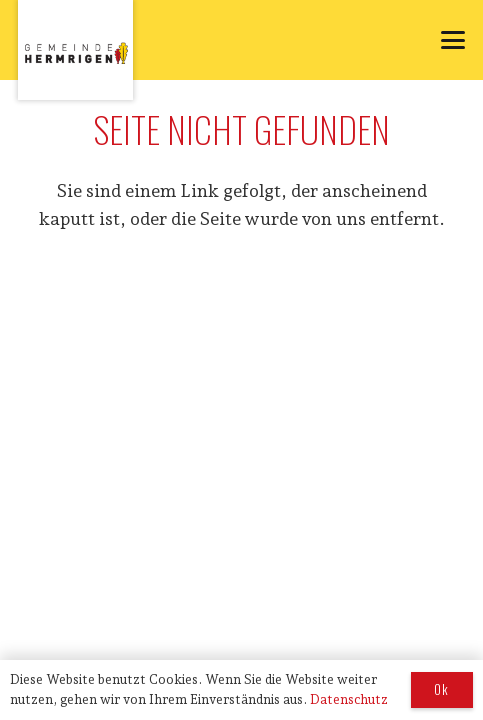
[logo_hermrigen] (75, 50)
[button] (453, 40)
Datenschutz (349, 699)
